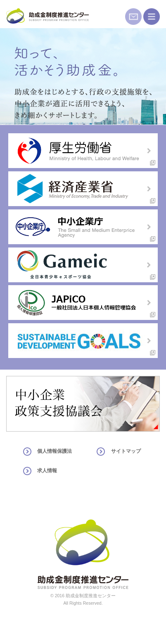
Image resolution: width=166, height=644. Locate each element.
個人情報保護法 (55, 451)
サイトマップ (126, 451)
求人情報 (47, 471)
